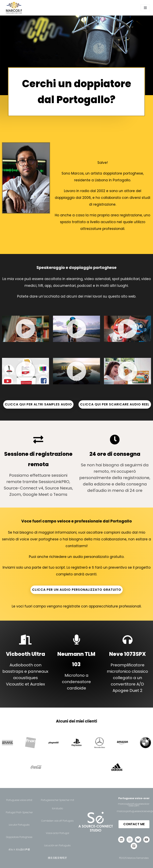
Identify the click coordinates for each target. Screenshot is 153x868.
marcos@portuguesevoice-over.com (134, 805)
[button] (25, 329)
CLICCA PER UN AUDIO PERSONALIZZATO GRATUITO (77, 590)
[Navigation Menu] (145, 8)
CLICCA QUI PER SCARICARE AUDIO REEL (115, 404)
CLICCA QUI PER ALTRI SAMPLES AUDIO (38, 404)
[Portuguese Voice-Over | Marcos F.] (14, 8)
